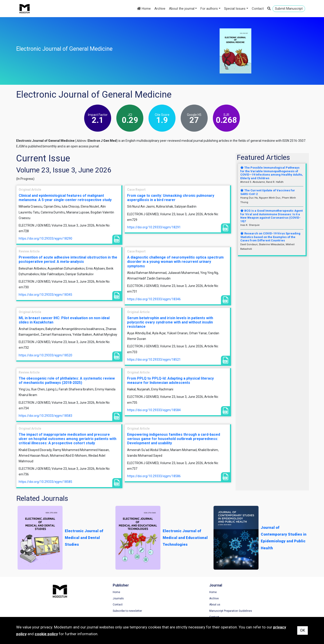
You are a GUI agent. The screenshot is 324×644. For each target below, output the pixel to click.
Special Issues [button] (235, 9)
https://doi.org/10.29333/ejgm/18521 (154, 360)
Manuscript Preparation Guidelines (188, 611)
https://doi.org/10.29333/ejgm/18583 (45, 416)
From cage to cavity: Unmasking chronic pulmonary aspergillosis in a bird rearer (171, 198)
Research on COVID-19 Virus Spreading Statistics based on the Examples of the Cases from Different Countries (270, 237)
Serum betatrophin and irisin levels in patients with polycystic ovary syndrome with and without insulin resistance (170, 322)
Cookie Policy (250, 605)
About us (172, 605)
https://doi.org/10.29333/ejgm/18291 (154, 227)
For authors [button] (209, 9)
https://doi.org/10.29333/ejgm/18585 (45, 482)
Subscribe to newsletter (106, 611)
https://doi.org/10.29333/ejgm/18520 (45, 355)
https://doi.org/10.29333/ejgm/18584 (154, 410)
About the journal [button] (182, 9)
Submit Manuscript (289, 9)
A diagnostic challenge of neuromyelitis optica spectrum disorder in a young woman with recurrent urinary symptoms (175, 262)
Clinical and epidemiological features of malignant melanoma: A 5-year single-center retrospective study (65, 198)
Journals (97, 599)
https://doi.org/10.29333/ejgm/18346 (154, 299)
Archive (160, 9)
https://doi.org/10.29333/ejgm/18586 (154, 476)
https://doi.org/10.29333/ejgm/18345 (45, 295)
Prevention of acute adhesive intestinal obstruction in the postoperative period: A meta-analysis (68, 259)
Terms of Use (250, 593)
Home (144, 9)
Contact (258, 9)
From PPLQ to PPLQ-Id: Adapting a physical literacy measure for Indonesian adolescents (170, 380)
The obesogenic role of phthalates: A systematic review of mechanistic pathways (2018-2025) (67, 380)
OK (303, 630)
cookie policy (46, 634)
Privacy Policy (250, 599)
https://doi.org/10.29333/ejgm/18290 (45, 238)
